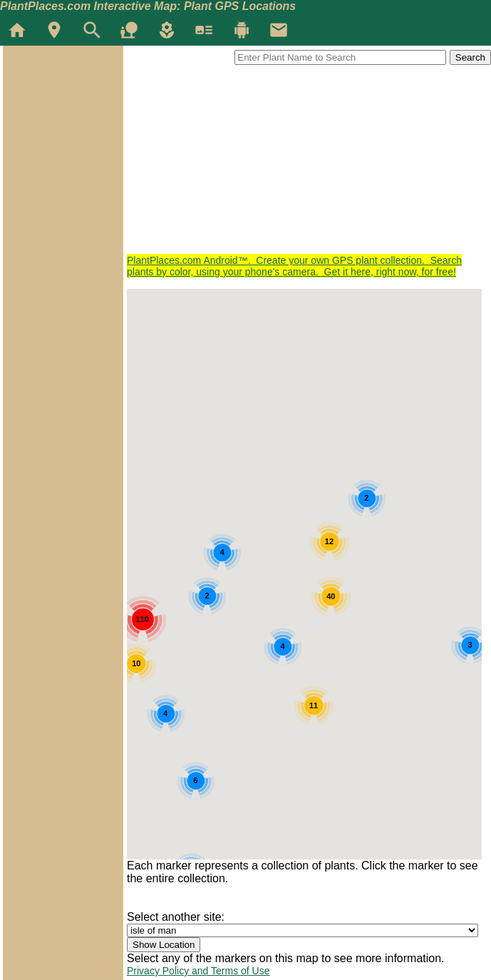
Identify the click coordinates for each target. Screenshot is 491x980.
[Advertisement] (309, 155)
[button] (388, 695)
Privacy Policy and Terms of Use (198, 971)
